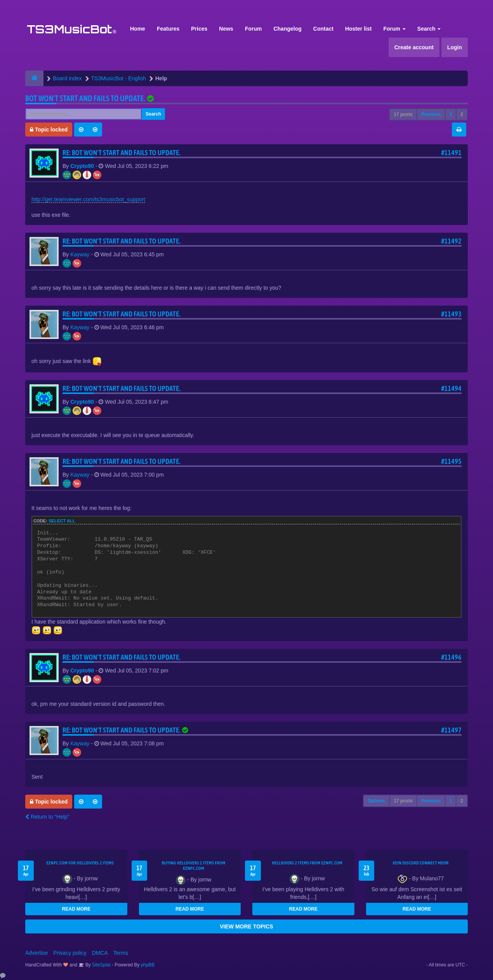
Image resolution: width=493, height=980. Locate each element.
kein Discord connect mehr (421, 863)
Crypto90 (82, 166)
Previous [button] (431, 114)
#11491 (451, 153)
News (226, 29)
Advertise (36, 953)
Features (168, 29)
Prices (199, 29)
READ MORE (76, 909)
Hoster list (358, 29)
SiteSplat (101, 965)
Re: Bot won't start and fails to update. (122, 153)
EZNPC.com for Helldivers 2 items (80, 863)
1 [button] (451, 114)
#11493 (451, 314)
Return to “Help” (47, 817)
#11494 (451, 388)
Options (376, 801)
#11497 (451, 730)
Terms (121, 953)
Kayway (80, 254)
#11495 (451, 461)
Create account (414, 47)
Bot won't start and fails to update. (85, 98)
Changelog (287, 29)
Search (429, 29)
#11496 (451, 657)
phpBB (148, 965)
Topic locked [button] (49, 130)
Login (455, 47)
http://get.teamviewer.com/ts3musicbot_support (88, 199)
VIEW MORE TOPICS (246, 926)
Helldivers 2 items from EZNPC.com (307, 863)
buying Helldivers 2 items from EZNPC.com (194, 866)
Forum (253, 29)
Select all (62, 521)
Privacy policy (70, 953)
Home (138, 29)
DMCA (100, 953)
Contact (323, 29)
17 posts (403, 114)
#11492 (451, 241)
